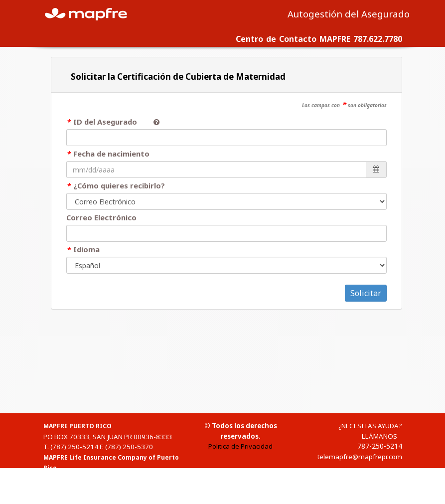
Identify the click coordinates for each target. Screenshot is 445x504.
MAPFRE (92, 13)
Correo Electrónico (101, 217)
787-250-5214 (380, 446)
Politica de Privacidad (240, 446)
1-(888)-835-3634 (78, 499)
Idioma (86, 249)
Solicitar (366, 293)
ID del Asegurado (109, 122)
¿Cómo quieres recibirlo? (119, 185)
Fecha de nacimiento (111, 154)
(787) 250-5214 (74, 447)
